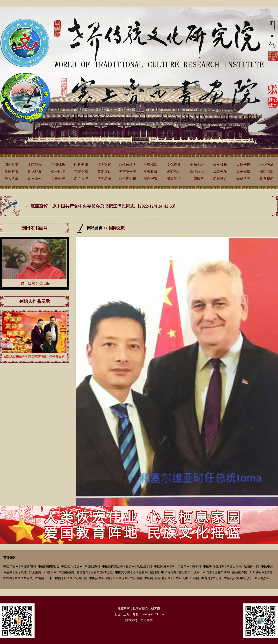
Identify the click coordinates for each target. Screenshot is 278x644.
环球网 (195, 578)
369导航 (207, 572)
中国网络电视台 (49, 566)
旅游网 (130, 566)
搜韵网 (154, 572)
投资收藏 (151, 172)
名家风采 (220, 179)
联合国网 (136, 578)
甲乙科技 (147, 620)
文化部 (217, 578)
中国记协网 (92, 566)
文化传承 (266, 165)
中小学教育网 (180, 566)
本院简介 (35, 165)
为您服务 (197, 179)
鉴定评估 (104, 172)
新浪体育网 (252, 566)
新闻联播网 (257, 572)
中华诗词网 (169, 572)
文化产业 (174, 165)
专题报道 (151, 179)
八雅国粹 (58, 179)
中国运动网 (234, 566)
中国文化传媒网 (72, 566)
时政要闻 (81, 165)
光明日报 (81, 578)
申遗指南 (151, 165)
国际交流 (266, 172)
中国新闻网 (28, 566)
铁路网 (40, 578)
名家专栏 (174, 172)
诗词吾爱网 (140, 572)
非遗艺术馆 (127, 179)
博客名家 (104, 179)
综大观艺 (104, 165)
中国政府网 (120, 578)
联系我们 (266, 179)
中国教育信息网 (214, 566)
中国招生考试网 (100, 578)
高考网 (196, 566)
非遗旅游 (197, 172)
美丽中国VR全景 (102, 572)
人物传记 (243, 165)
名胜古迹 (81, 179)
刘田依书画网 (35, 228)
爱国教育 (12, 172)
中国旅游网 (66, 572)
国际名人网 (163, 578)
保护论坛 (58, 172)
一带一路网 (54, 578)
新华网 (68, 578)
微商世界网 (240, 572)
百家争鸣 (81, 172)
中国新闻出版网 (113, 566)
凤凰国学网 (144, 566)
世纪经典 (35, 172)
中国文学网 (123, 572)
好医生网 (35, 572)
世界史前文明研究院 (237, 578)
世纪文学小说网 (189, 572)
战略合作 (220, 172)
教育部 (206, 578)
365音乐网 (50, 572)
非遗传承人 (127, 165)
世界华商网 (222, 572)
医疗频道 (21, 572)
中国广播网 (11, 566)
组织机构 (58, 165)
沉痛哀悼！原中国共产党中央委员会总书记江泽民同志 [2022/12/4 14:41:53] (103, 206)
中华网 (149, 578)
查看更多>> (263, 578)
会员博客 (243, 179)
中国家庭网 (162, 566)
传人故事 (12, 179)
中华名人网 (180, 578)
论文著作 (35, 179)
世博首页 (82, 572)
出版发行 (174, 179)
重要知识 (243, 172)
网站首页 (12, 165)
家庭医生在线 (24, 578)
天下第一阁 (127, 172)
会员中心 (197, 165)
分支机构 (220, 165)
